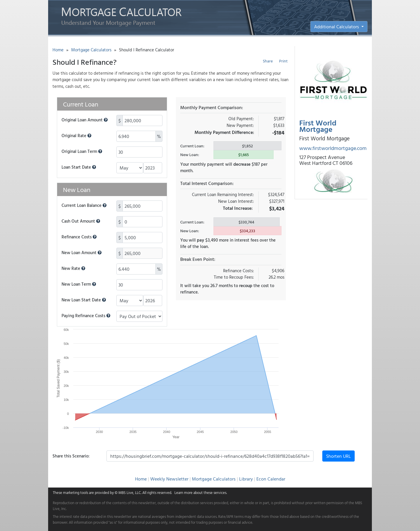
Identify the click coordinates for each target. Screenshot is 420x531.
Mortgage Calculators (91, 50)
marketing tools (76, 492)
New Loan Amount (82, 253)
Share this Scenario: (71, 456)
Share (268, 61)
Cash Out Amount (81, 221)
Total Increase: (238, 208)
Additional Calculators (337, 27)
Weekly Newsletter (169, 479)
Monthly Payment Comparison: (212, 107)
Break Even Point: (198, 259)
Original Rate (76, 136)
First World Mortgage (318, 126)
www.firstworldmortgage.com (333, 148)
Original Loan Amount (85, 120)
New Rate (73, 268)
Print (283, 61)
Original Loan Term (82, 151)
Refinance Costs (79, 237)
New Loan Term (79, 284)
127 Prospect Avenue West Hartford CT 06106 (326, 160)
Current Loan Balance (84, 205)
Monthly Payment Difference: (224, 132)
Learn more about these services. (201, 492)
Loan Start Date (79, 167)
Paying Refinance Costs (86, 316)
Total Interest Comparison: (207, 183)
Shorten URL (338, 456)
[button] (106, 120)
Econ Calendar (271, 479)
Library (246, 479)
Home (58, 50)
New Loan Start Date (84, 300)
